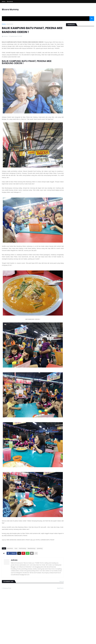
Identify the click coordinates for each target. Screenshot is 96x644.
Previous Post (7, 588)
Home (4, 1)
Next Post (60, 588)
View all (61, 581)
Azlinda (14, 560)
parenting (40, 548)
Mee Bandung (31, 548)
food (16, 548)
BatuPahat (10, 24)
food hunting (22, 548)
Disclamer (10, 1)
